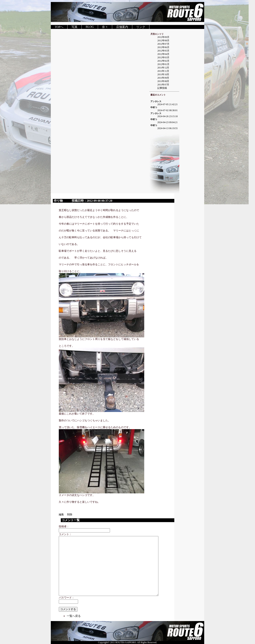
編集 (63, 514)
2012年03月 (163, 57)
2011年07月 (163, 85)
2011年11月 (163, 71)
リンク (141, 27)
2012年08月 (163, 40)
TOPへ (59, 27)
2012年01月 (163, 64)
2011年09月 (163, 78)
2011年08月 (163, 81)
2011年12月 (163, 68)
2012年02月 (163, 61)
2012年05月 (163, 51)
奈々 (105, 27)
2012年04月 (163, 54)
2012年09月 (163, 37)
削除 (70, 514)
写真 (75, 27)
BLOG (90, 27)
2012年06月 (163, 47)
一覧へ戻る (74, 616)
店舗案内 (122, 27)
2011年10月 (163, 74)
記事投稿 (162, 88)
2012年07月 (163, 44)
